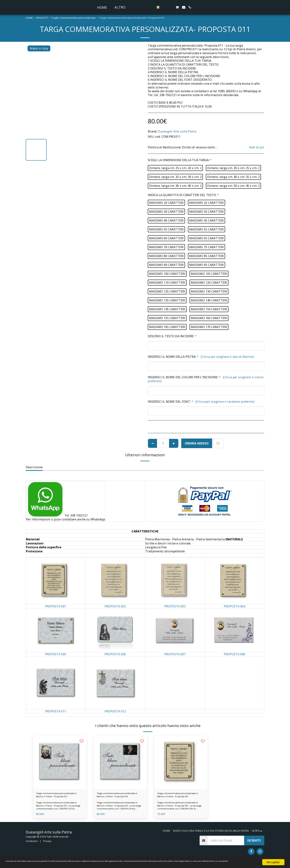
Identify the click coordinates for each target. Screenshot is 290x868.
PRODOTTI (42, 18)
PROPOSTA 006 (115, 654)
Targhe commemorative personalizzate (73, 18)
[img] (60, 762)
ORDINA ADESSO (197, 443)
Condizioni (32, 844)
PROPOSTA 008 (234, 654)
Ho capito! (273, 859)
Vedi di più (257, 147)
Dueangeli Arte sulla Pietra (177, 131)
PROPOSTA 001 (56, 606)
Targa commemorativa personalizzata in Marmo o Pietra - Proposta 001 (176, 796)
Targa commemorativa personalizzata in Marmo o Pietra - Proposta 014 (116, 796)
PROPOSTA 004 (234, 606)
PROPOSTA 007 (175, 654)
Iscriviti (254, 843)
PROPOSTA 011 (56, 711)
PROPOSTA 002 (115, 606)
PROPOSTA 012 (115, 711)
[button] (172, 7)
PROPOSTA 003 (175, 606)
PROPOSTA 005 (56, 654)
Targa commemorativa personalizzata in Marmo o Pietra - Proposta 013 (55, 796)
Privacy (47, 844)
